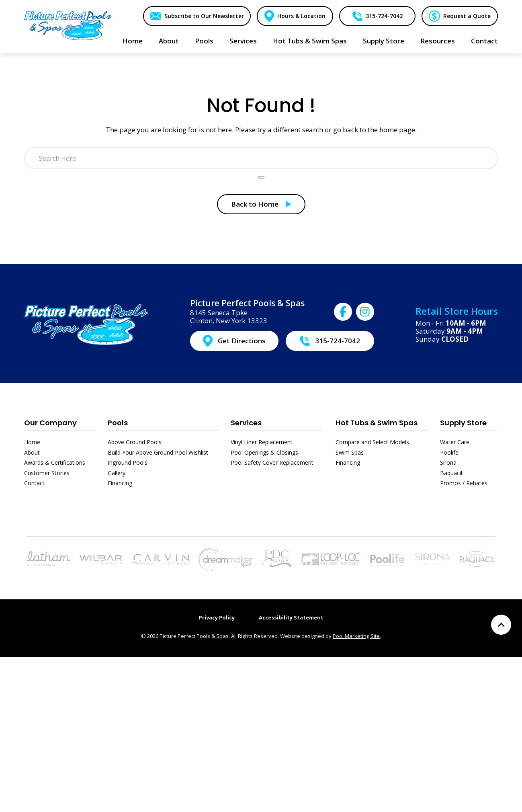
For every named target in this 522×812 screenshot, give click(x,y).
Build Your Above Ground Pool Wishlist (158, 452)
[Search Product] (261, 177)
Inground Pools (128, 462)
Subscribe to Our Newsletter (203, 16)
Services (246, 423)
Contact (34, 483)
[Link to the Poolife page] (388, 558)
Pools (118, 423)
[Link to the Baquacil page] (478, 558)
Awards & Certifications (55, 462)
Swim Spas (350, 452)
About (32, 452)
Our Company (50, 423)
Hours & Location (301, 16)
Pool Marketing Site (356, 636)
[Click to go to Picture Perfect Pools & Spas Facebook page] (343, 312)
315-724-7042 (384, 16)
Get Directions (242, 341)
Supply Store (463, 423)
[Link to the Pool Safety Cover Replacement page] (331, 558)
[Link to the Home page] (68, 25)
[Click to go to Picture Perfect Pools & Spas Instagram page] (365, 312)
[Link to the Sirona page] (433, 558)
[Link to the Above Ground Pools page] (101, 559)
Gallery (117, 473)
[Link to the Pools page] (48, 558)
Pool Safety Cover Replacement (272, 462)
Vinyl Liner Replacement (262, 442)
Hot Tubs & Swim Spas (377, 423)
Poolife (449, 452)
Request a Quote (467, 16)
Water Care (455, 442)
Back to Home (255, 204)
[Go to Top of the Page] (501, 625)
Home (32, 442)
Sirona (448, 462)
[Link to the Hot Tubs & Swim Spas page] (225, 558)
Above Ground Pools (135, 442)
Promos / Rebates (464, 483)
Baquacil (451, 473)
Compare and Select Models (372, 442)
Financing (120, 483)
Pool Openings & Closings (264, 452)
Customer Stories (47, 473)
